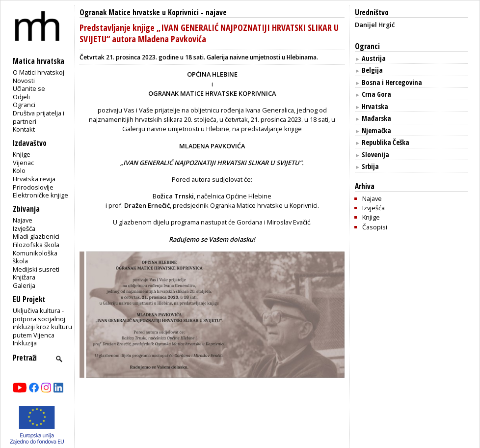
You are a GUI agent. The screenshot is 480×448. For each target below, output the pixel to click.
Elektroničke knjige (40, 195)
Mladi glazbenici (36, 236)
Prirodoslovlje (33, 187)
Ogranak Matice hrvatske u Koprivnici (139, 13)
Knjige (22, 154)
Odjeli (21, 97)
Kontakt (24, 129)
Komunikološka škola (35, 257)
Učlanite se (29, 88)
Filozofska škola (36, 245)
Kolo (19, 170)
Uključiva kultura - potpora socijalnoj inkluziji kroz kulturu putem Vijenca (42, 323)
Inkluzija (25, 343)
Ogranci (24, 105)
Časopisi (375, 227)
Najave (23, 220)
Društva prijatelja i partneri (39, 117)
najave (216, 13)
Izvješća (24, 228)
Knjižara (24, 277)
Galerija (24, 285)
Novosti (24, 81)
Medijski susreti (36, 269)
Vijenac (23, 163)
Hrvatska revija (34, 179)
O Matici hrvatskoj (39, 72)
